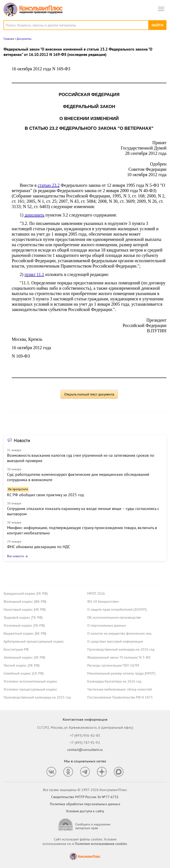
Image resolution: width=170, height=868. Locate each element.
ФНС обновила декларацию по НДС (39, 547)
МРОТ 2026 (96, 593)
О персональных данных (107, 625)
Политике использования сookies (101, 844)
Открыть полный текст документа (89, 394)
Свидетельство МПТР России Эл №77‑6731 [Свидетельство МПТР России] (85, 797)
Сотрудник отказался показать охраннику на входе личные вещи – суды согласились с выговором (83, 511)
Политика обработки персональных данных (85, 804)
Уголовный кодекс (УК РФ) (24, 625)
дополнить (35, 215)
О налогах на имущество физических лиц (119, 633)
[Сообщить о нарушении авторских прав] (85, 825)
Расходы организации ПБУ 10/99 (113, 665)
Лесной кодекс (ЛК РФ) (21, 665)
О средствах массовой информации (115, 641)
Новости (22, 440)
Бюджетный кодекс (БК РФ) (25, 633)
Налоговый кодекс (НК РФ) (25, 609)
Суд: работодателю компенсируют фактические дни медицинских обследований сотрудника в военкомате (78, 477)
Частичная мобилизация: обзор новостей (120, 689)
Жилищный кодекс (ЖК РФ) (25, 601)
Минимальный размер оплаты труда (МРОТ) (121, 673)
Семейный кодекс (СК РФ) (24, 673)
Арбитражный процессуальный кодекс (34, 641)
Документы (24, 39)
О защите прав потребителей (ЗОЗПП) (117, 609)
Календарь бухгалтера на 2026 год (114, 681)
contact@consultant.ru (85, 750)
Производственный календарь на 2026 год (121, 649)
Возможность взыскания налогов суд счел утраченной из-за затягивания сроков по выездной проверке (81, 458)
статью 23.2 (49, 185)
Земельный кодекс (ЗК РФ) (24, 657)
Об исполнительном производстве (114, 617)
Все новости (15, 556)
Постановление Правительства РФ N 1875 (120, 697)
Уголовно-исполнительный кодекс (30, 681)
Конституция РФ (16, 649)
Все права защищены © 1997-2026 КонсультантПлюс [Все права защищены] (85, 790)
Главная (9, 39)
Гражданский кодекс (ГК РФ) (26, 593)
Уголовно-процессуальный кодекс (30, 689)
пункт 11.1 (34, 274)
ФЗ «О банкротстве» (103, 601)
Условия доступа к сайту (85, 811)
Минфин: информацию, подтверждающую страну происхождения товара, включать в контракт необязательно (82, 530)
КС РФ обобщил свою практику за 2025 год (45, 495)
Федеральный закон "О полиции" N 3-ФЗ (119, 657)
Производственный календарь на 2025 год (37, 697)
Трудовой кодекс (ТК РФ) (23, 617)
